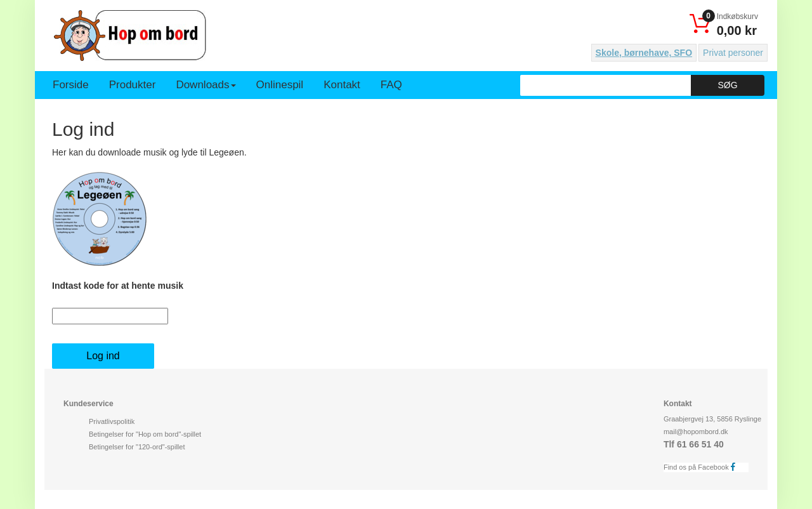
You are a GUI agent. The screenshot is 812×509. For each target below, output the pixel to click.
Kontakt (342, 85)
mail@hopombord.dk (696, 432)
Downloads (206, 85)
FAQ (391, 85)
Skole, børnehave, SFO (644, 53)
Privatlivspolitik (112, 421)
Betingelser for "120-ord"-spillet (137, 447)
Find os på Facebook (703, 467)
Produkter (133, 85)
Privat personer (733, 53)
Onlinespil (280, 85)
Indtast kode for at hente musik (118, 286)
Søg (727, 85)
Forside (71, 85)
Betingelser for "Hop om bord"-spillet (145, 434)
